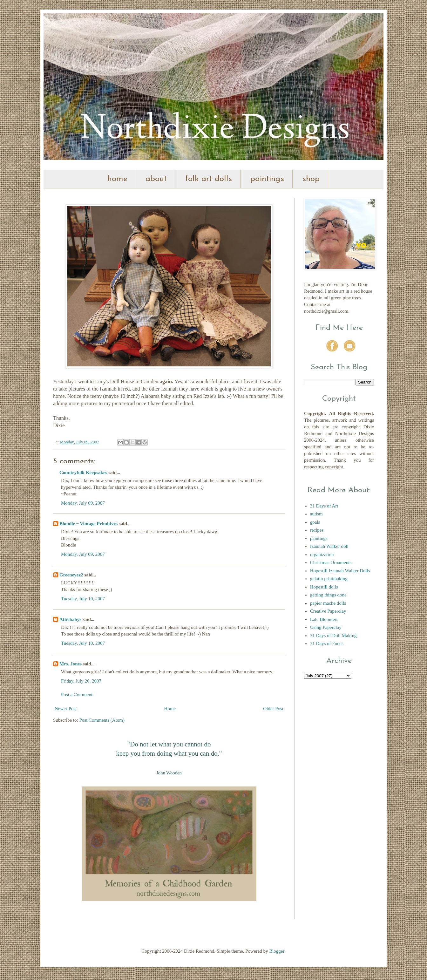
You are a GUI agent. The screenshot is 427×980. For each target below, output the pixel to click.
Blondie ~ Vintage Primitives (88, 524)
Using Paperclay (326, 627)
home (117, 179)
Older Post (273, 709)
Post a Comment (77, 695)
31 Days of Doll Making (333, 636)
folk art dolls (209, 179)
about (156, 179)
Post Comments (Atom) (102, 720)
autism (316, 514)
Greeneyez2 (71, 575)
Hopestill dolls (324, 587)
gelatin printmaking (329, 579)
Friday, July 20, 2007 (81, 681)
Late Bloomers (324, 619)
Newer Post (66, 709)
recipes (317, 530)
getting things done (328, 595)
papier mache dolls (328, 603)
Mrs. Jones (71, 664)
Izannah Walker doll (329, 546)
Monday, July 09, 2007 (83, 503)
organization (322, 555)
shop (311, 179)
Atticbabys (70, 619)
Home (170, 709)
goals (315, 522)
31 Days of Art (324, 506)
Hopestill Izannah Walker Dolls (340, 571)
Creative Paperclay (328, 611)
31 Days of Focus (327, 643)
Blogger (277, 951)
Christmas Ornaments (331, 562)
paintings (267, 179)
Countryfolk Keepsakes (83, 473)
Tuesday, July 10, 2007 (83, 599)
